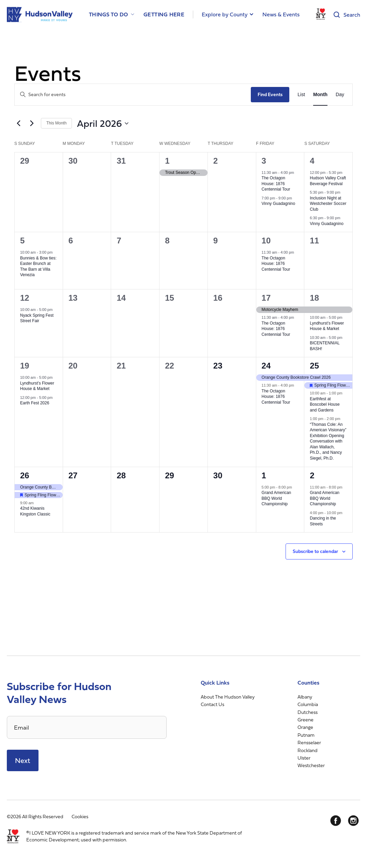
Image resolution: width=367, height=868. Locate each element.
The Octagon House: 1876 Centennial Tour (276, 184)
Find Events (270, 94)
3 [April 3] (264, 161)
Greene (305, 720)
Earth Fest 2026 (35, 403)
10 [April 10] (266, 241)
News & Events (281, 14)
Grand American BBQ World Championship (277, 498)
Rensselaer (309, 742)
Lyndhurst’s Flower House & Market (327, 326)
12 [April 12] (25, 298)
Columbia (308, 704)
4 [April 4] (312, 161)
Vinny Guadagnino (279, 204)
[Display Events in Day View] (340, 95)
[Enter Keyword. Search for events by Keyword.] (133, 95)
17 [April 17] (266, 298)
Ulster (304, 758)
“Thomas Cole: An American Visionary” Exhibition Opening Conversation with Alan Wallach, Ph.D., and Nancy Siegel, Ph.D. (328, 441)
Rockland (308, 750)
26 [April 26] (25, 475)
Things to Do (109, 14)
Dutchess (308, 712)
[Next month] (32, 123)
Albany (305, 697)
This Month (56, 123)
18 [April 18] (314, 298)
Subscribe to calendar (315, 551)
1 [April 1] (167, 161)
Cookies (80, 816)
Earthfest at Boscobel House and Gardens (325, 405)
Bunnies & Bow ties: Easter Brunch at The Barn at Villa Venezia (38, 267)
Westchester (311, 765)
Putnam (306, 735)
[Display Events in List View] (301, 95)
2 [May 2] (312, 475)
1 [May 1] (264, 475)
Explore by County (225, 14)
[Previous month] (18, 123)
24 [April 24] (266, 366)
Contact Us (212, 704)
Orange (305, 727)
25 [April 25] (314, 366)
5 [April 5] (22, 241)
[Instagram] (353, 821)
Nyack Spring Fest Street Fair (37, 318)
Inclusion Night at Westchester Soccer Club (328, 204)
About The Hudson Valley (228, 697)
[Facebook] (336, 821)
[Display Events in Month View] (320, 95)
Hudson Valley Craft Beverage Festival (328, 181)
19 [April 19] (25, 366)
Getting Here (164, 14)
